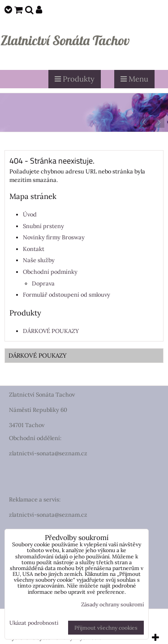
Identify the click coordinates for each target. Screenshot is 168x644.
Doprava (43, 283)
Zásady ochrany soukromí (112, 604)
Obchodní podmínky (50, 272)
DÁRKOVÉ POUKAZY (51, 331)
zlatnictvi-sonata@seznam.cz (48, 453)
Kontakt (34, 249)
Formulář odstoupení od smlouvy (67, 295)
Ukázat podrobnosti (34, 623)
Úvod (30, 214)
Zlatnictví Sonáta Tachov (65, 40)
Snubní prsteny (43, 226)
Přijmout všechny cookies (106, 628)
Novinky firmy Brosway (54, 237)
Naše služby (39, 260)
